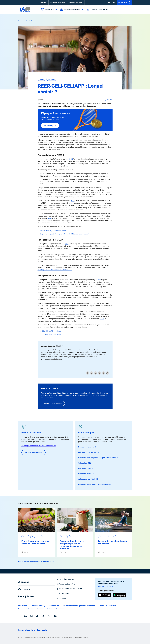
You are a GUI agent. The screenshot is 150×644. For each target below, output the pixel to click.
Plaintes (40, 609)
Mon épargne (52, 79)
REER (71, 159)
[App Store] (104, 595)
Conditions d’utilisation (108, 606)
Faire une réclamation (66, 584)
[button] (109, 2)
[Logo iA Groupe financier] (25, 12)
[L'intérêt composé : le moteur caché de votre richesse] (37, 520)
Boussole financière (87, 447)
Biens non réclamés (26, 609)
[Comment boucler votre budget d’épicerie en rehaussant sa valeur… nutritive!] (75, 520)
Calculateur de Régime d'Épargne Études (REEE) (98, 458)
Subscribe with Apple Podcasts (99, 373)
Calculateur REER (86, 474)
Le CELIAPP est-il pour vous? (50, 334)
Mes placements (36, 537)
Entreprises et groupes (57, 2)
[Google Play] (119, 595)
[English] (114, 2)
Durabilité (61, 598)
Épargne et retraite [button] (72, 10)
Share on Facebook (88, 373)
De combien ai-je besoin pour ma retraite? (113, 542)
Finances (34, 21)
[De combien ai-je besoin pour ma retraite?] (113, 520)
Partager (108, 99)
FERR (102, 319)
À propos (24, 582)
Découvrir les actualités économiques (95, 484)
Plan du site (23, 606)
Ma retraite (112, 537)
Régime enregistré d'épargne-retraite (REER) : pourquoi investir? (64, 234)
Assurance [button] (49, 10)
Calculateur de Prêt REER (89, 479)
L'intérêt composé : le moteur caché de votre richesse (36, 542)
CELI (67, 244)
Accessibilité (54, 606)
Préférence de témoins (55, 609)
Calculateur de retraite (89, 452)
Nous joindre (26, 596)
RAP (73, 201)
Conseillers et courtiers (75, 2)
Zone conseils (23, 21)
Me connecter (124, 2)
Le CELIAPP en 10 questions (50, 331)
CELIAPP (98, 279)
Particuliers (43, 2)
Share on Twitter (92, 373)
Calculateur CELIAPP (88, 468)
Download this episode (107, 373)
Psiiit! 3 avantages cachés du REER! (53, 230)
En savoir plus (50, 125)
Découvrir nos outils (106, 587)
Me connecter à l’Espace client (69, 589)
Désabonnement (37, 606)
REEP (50, 218)
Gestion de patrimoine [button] (97, 10)
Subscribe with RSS (103, 373)
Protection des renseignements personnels (79, 606)
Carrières (24, 589)
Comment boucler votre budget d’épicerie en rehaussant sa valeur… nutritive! (72, 545)
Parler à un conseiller (53, 403)
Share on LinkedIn (96, 373)
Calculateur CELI (86, 463)
